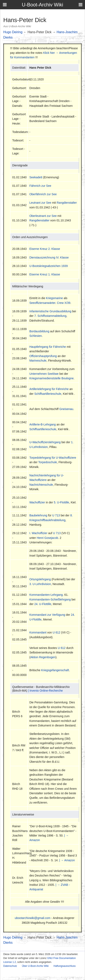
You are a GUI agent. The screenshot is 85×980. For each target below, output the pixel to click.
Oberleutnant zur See (43, 216)
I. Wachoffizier (38, 533)
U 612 (57, 632)
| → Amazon (67, 860)
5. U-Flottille (61, 502)
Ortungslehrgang (40, 579)
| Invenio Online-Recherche (45, 691)
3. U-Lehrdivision (40, 584)
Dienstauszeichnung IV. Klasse (49, 257)
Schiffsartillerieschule (48, 394)
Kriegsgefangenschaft (55, 670)
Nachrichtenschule (41, 485)
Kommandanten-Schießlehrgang (50, 599)
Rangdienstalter (67, 203)
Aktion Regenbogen (43, 657)
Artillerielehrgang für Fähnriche (49, 389)
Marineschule (38, 361)
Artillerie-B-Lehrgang (42, 424)
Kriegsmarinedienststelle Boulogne (52, 378)
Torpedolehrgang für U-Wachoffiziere (53, 458)
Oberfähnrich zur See (43, 194)
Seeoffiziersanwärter (42, 303)
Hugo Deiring (13, 32)
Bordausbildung (39, 331)
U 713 (56, 515)
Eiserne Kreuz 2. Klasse (45, 249)
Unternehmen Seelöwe (44, 374)
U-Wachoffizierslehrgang (45, 442)
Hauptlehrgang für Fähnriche (48, 347)
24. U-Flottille (43, 604)
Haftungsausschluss (65, 966)
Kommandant (38, 632)
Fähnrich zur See (40, 186)
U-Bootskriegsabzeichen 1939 (49, 266)
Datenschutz (10, 966)
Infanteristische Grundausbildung (50, 311)
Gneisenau (66, 409)
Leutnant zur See (40, 203)
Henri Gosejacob (47, 538)
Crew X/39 (64, 303)
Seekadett (36, 177)
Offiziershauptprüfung (43, 356)
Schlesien (36, 336)
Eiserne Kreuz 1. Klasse (45, 274)
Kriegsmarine (54, 298)
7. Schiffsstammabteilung (50, 316)
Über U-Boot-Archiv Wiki (35, 966)
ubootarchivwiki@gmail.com (33, 918)
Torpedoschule (48, 462)
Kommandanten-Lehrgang (46, 595)
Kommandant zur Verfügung (47, 615)
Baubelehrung (38, 515)
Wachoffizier (37, 502)
